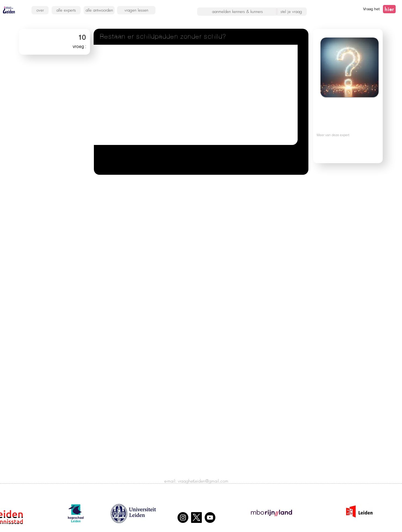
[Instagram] (183, 518)
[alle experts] (66, 10)
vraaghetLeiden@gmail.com (203, 481)
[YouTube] (210, 518)
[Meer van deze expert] (344, 135)
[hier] (389, 9)
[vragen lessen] (136, 10)
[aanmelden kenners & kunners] (237, 12)
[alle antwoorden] (99, 10)
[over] (40, 10)
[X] (196, 518)
